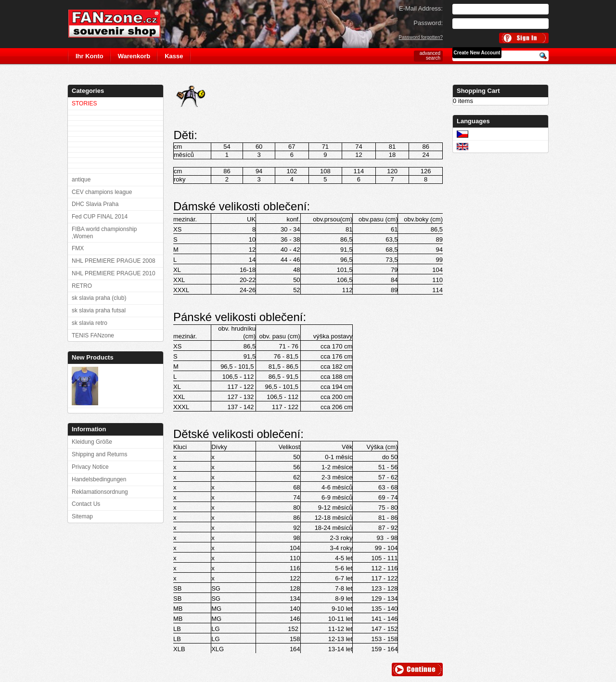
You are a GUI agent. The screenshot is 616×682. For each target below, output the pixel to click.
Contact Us (86, 504)
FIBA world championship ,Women (104, 233)
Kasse (174, 56)
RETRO (82, 286)
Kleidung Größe (92, 442)
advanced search (430, 56)
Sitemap (82, 516)
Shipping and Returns (99, 454)
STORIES (84, 103)
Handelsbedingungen (99, 479)
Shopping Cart (478, 91)
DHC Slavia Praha (95, 204)
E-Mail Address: (421, 8)
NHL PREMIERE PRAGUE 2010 (114, 273)
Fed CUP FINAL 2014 (100, 217)
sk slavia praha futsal (99, 310)
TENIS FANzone (93, 335)
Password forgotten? (421, 37)
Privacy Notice (90, 467)
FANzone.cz (122, 24)
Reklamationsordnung (100, 492)
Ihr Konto (90, 56)
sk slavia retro (90, 323)
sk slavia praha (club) (99, 298)
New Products (93, 357)
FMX (78, 248)
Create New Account (477, 53)
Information (89, 429)
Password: (428, 23)
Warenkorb (134, 56)
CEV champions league (102, 192)
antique (81, 180)
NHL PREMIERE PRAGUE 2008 (114, 261)
